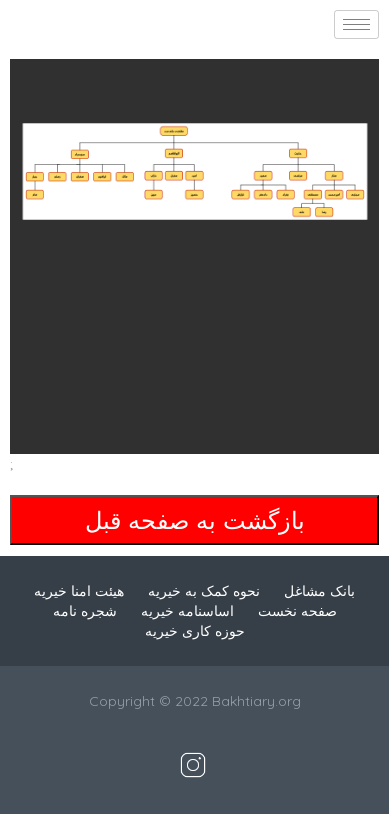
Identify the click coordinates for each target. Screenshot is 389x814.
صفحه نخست (297, 611)
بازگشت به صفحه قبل (195, 520)
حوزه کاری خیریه (195, 631)
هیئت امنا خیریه (79, 591)
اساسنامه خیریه (187, 611)
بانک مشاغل (319, 591)
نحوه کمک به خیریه (204, 591)
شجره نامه (85, 611)
